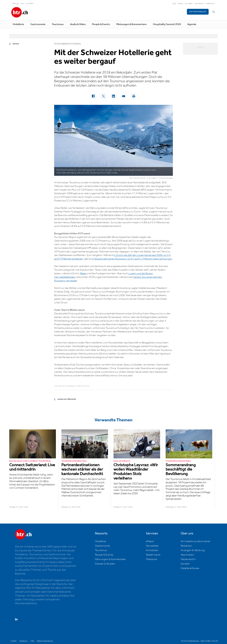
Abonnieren (187, 555)
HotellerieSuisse (190, 568)
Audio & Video (78, 24)
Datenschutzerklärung (45, 641)
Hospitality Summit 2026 (167, 24)
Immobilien (29, 4)
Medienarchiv (210, 4)
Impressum (23, 641)
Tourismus (58, 24)
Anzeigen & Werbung (193, 550)
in (115, 255)
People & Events (101, 24)
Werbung (15, 4)
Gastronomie (38, 24)
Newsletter (189, 4)
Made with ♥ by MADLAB (209, 641)
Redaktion (186, 546)
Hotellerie (18, 24)
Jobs (22, 4)
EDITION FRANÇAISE (198, 12)
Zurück (16, 44)
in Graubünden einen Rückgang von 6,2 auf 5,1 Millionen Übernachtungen (132, 259)
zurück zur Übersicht (67, 399)
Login (174, 4)
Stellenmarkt (153, 555)
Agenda (192, 24)
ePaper (180, 4)
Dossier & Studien (105, 564)
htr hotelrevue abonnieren (196, 541)
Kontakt (185, 564)
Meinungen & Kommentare (132, 24)
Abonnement (199, 4)
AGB (32, 641)
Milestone (152, 559)
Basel (83, 273)
